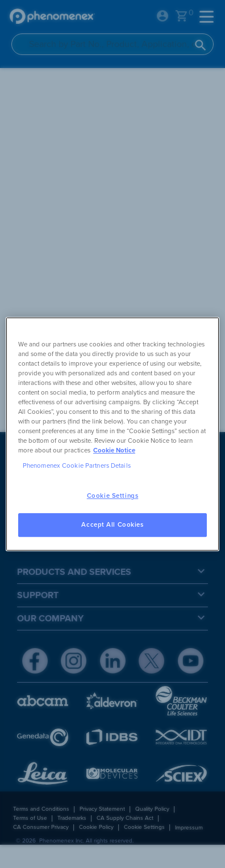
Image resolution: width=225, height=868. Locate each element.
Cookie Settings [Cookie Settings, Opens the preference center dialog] (113, 496)
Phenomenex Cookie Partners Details (77, 466)
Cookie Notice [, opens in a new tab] (114, 450)
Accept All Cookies (112, 525)
